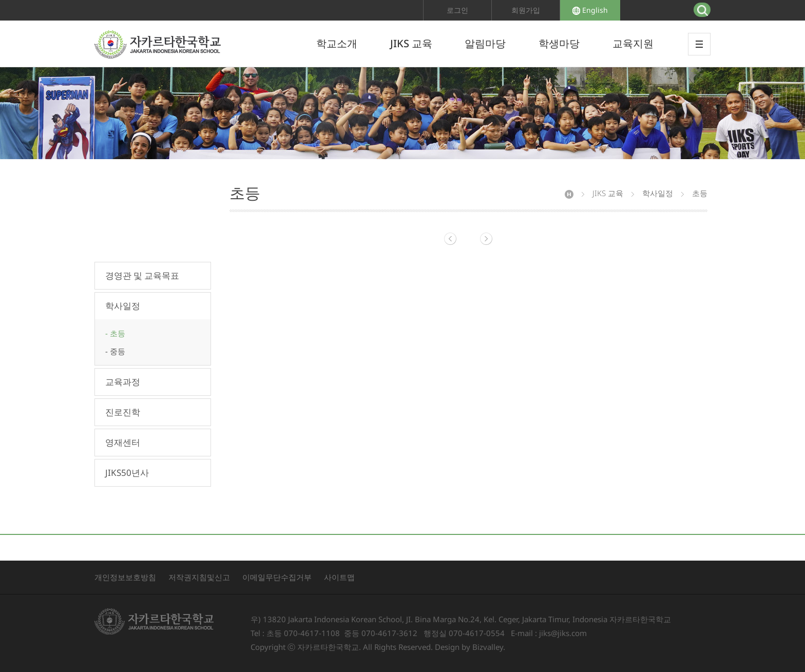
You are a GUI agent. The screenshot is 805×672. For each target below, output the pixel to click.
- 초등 (115, 333)
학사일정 (123, 306)
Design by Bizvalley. (470, 647)
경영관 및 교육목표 (142, 275)
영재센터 (123, 442)
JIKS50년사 (127, 473)
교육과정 (123, 382)
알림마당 (485, 43)
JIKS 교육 (411, 43)
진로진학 (123, 412)
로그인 (457, 10)
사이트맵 (339, 577)
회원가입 (526, 10)
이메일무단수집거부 (277, 577)
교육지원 (633, 43)
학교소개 (337, 43)
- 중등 (115, 351)
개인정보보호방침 (125, 577)
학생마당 (559, 43)
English (590, 10)
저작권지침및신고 (199, 577)
